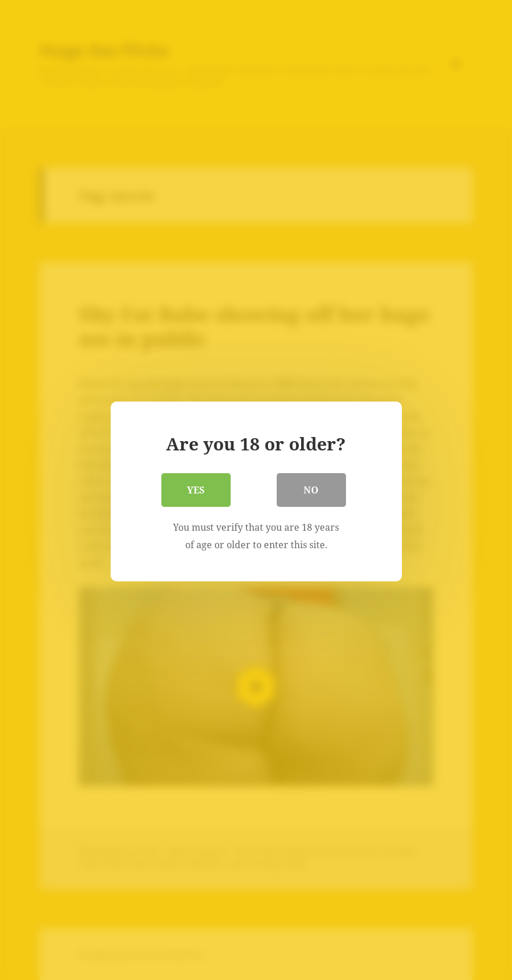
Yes (196, 488)
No (312, 488)
